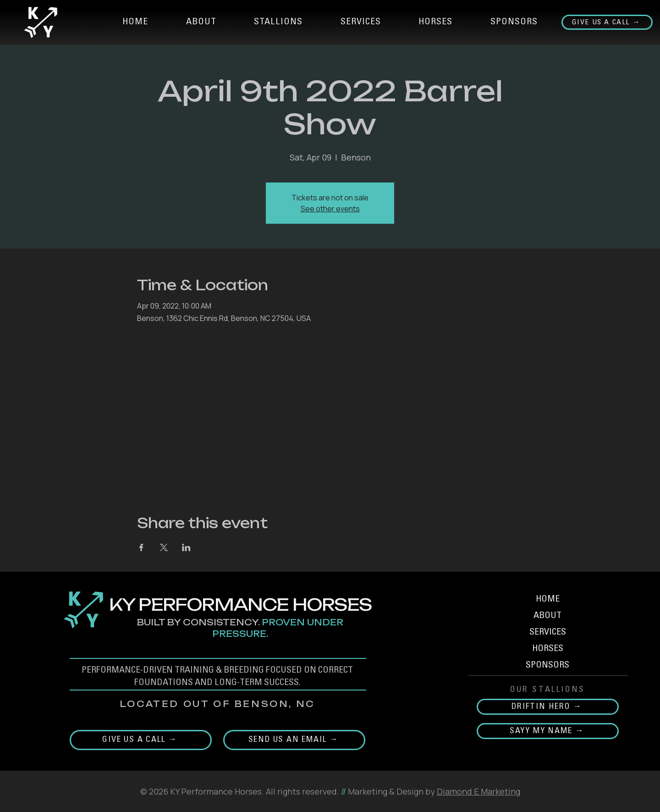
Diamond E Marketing (478, 791)
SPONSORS (547, 666)
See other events (330, 209)
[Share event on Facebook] (141, 547)
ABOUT (547, 616)
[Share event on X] (164, 547)
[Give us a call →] (607, 22)
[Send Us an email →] (294, 740)
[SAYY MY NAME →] (548, 731)
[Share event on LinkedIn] (186, 547)
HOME (548, 600)
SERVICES (548, 633)
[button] (278, 22)
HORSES (548, 649)
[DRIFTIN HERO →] (548, 707)
